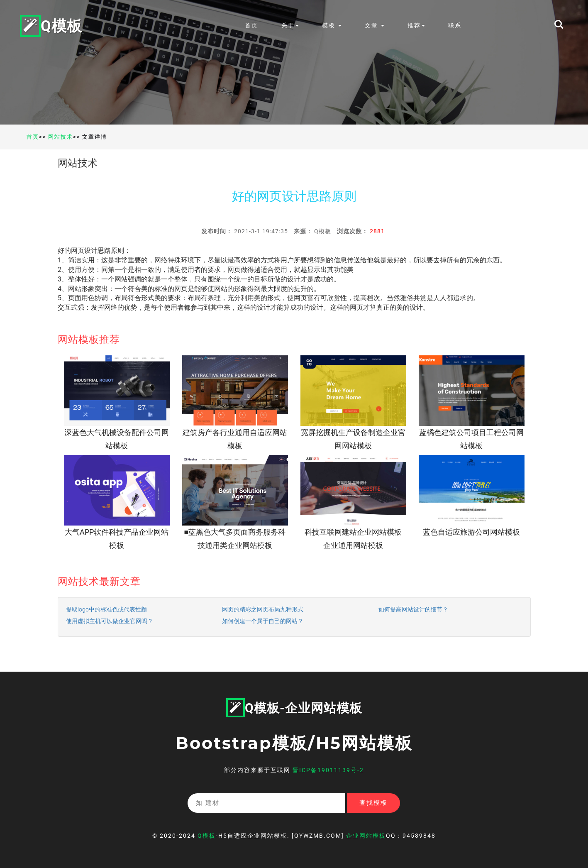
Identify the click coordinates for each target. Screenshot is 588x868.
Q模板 (51, 25)
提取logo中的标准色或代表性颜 (106, 609)
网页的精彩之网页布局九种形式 (263, 609)
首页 (251, 25)
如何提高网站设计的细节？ (413, 609)
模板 (332, 25)
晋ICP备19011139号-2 (328, 770)
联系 (455, 25)
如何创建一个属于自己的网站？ (263, 621)
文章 (375, 25)
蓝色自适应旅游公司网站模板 (471, 532)
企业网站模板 (366, 836)
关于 (290, 25)
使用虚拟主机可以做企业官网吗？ (110, 621)
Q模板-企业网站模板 (294, 708)
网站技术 (61, 137)
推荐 (416, 25)
